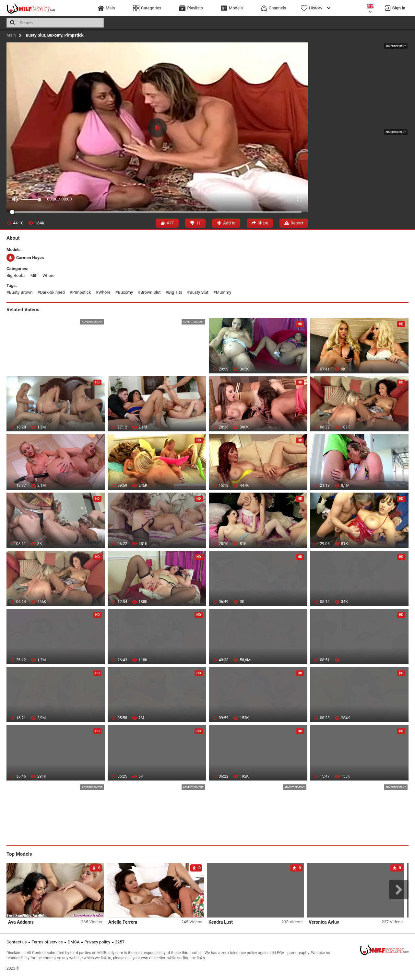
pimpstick (82, 292)
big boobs (16, 275)
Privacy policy (97, 942)
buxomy (126, 292)
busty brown (21, 292)
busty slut (199, 292)
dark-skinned (52, 292)
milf (34, 275)
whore (48, 275)
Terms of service (47, 942)
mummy (224, 292)
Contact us (17, 942)
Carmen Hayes (25, 258)
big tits (175, 292)
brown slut (150, 292)
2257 (120, 942)
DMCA (74, 942)
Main (11, 35)
